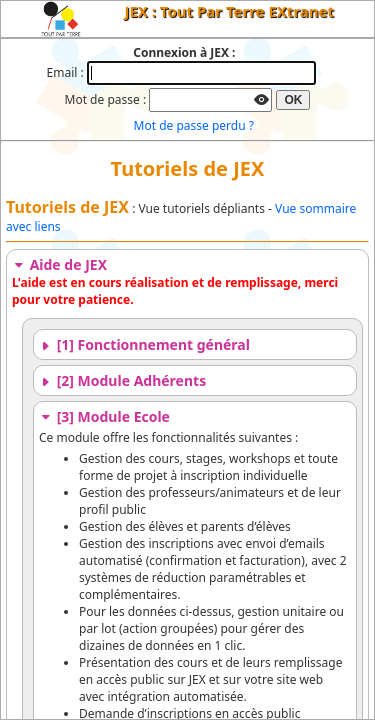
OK (293, 100)
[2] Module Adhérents (122, 380)
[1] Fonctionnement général (144, 344)
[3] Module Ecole (104, 416)
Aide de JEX (59, 264)
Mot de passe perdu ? (194, 125)
